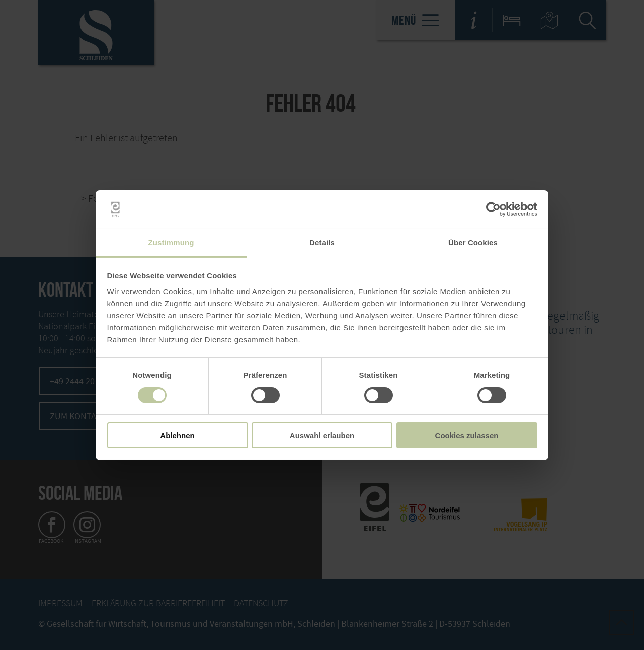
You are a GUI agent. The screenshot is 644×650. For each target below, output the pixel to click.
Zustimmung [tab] (171, 242)
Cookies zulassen (467, 435)
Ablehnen (177, 435)
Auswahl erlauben (322, 435)
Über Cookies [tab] (473, 242)
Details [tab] (322, 242)
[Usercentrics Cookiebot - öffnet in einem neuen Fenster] (493, 209)
